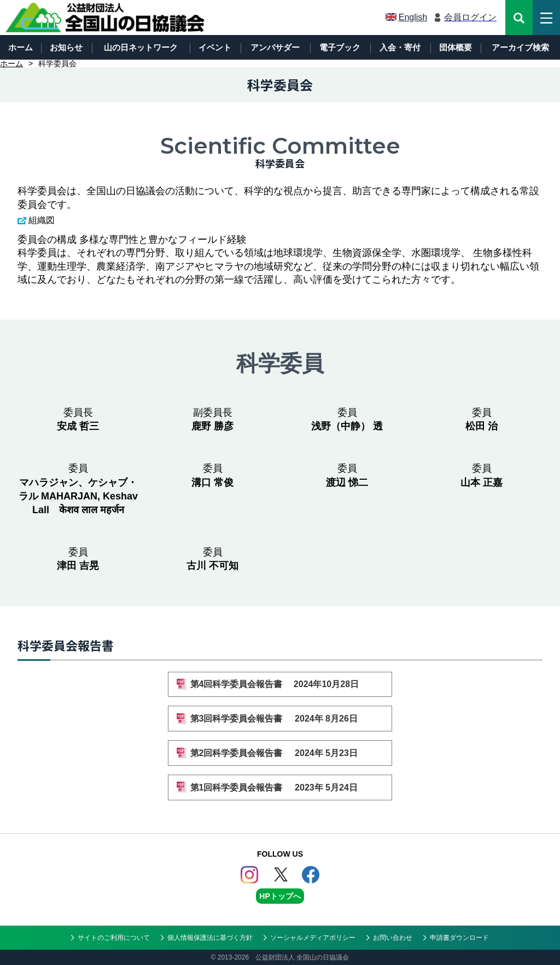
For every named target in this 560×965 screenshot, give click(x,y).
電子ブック (340, 47)
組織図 (42, 220)
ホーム (21, 47)
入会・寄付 (400, 47)
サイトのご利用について (114, 938)
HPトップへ (280, 896)
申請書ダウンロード (459, 938)
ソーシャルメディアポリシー (313, 938)
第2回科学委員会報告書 (280, 753)
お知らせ (66, 47)
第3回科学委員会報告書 (280, 719)
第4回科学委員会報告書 (280, 684)
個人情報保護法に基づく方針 (210, 938)
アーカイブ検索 (520, 47)
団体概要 (456, 47)
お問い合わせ (393, 938)
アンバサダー (275, 47)
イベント (215, 47)
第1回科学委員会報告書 (280, 787)
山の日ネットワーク (141, 47)
